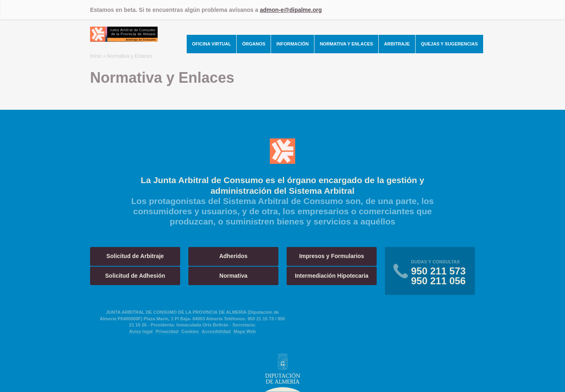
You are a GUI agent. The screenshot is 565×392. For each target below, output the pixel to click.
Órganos (254, 44)
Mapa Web (245, 331)
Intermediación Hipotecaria (332, 276)
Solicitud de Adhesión (135, 276)
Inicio (96, 56)
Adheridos (233, 256)
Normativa (233, 276)
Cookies (190, 331)
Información (293, 44)
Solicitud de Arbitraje (135, 256)
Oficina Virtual (212, 44)
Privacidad (167, 331)
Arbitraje (397, 44)
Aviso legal (141, 331)
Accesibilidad (216, 331)
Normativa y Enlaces (346, 44)
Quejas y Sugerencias (449, 44)
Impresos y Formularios (332, 256)
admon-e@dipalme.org (291, 10)
